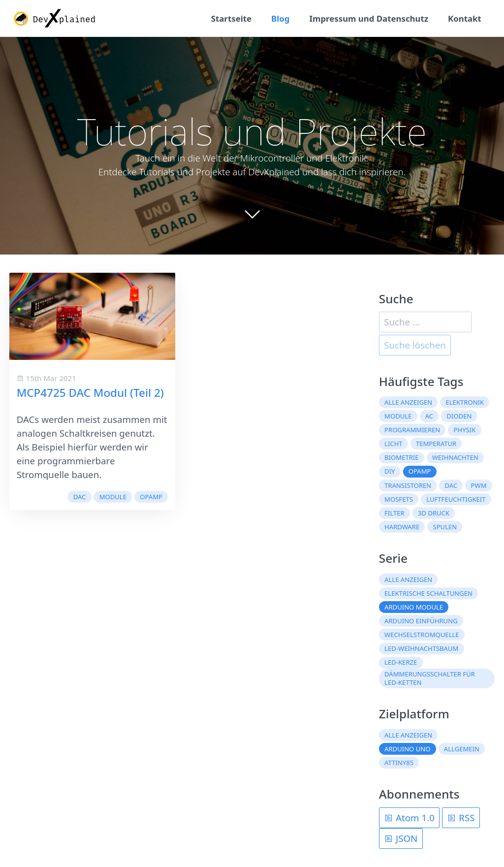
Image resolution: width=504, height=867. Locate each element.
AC (429, 416)
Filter (394, 513)
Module (113, 497)
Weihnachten (455, 457)
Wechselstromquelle (422, 635)
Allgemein (462, 749)
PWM (479, 485)
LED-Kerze (401, 662)
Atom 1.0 (409, 818)
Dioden (459, 416)
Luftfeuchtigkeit (456, 499)
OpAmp (151, 497)
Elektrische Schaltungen (428, 593)
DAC (80, 497)
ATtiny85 (399, 763)
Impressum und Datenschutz (369, 18)
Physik (465, 430)
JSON (401, 838)
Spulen (445, 527)
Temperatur (436, 444)
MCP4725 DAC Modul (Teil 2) (90, 393)
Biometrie (401, 457)
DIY (390, 471)
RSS (461, 818)
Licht (394, 444)
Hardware (402, 527)
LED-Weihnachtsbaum (421, 648)
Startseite (231, 18)
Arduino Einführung (421, 621)
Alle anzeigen (408, 402)
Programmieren (412, 430)
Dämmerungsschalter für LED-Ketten (430, 678)
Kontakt (465, 18)
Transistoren (408, 485)
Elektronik (465, 402)
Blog (280, 18)
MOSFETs (399, 499)
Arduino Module (414, 607)
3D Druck (434, 513)
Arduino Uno (407, 749)
